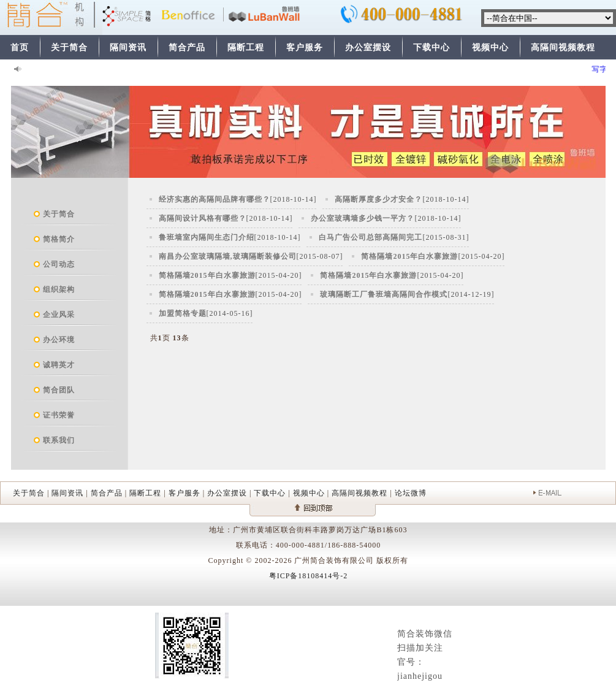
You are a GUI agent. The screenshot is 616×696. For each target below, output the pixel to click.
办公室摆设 (368, 48)
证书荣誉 (59, 415)
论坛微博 (411, 493)
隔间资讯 (128, 48)
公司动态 (59, 264)
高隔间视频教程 (563, 48)
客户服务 (305, 48)
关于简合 (69, 48)
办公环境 (59, 340)
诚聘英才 (59, 365)
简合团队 (59, 390)
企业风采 (59, 315)
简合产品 (187, 48)
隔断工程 (246, 48)
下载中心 (432, 48)
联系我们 (59, 440)
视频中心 (490, 48)
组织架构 (59, 289)
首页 (20, 48)
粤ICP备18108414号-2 (309, 576)
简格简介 (59, 239)
